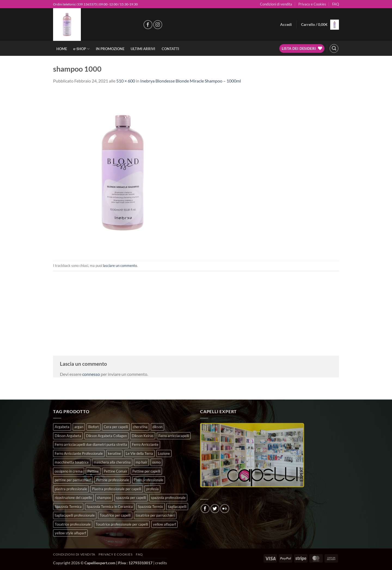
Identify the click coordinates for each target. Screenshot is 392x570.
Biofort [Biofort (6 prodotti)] (94, 427)
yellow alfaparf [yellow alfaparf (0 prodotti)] (164, 524)
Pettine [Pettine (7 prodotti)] (93, 471)
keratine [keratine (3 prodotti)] (114, 453)
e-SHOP (81, 49)
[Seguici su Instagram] (158, 25)
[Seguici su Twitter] (215, 509)
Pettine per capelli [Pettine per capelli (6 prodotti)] (146, 471)
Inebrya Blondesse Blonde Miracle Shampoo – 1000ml (191, 81)
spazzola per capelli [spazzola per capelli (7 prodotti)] (131, 498)
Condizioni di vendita (276, 4)
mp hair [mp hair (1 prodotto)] (141, 462)
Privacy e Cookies (312, 4)
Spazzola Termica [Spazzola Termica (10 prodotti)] (68, 507)
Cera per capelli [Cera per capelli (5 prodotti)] (116, 427)
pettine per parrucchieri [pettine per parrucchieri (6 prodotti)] (73, 480)
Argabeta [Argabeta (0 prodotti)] (62, 427)
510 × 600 (126, 81)
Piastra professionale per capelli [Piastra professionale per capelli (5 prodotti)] (117, 489)
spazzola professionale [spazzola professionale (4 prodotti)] (168, 498)
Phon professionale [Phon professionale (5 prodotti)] (149, 480)
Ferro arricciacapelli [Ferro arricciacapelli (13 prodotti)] (174, 436)
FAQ (336, 4)
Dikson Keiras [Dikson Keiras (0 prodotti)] (143, 436)
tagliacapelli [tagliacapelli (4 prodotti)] (177, 507)
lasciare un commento (120, 266)
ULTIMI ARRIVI (143, 49)
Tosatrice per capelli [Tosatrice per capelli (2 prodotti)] (115, 515)
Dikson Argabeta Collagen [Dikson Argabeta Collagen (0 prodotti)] (106, 436)
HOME (62, 49)
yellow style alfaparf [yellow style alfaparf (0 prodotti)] (70, 533)
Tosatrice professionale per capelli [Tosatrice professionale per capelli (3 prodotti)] (122, 524)
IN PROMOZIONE (110, 49)
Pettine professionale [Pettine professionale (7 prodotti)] (113, 480)
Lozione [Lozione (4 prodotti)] (164, 453)
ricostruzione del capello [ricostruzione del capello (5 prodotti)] (73, 498)
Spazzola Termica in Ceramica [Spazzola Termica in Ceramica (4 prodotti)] (110, 507)
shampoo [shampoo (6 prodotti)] (104, 498)
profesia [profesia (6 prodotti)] (152, 489)
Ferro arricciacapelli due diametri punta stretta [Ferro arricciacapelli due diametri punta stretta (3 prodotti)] (91, 444)
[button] (286, 25)
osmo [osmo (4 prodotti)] (156, 462)
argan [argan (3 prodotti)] (79, 427)
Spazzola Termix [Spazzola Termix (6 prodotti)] (150, 507)
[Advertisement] (196, 309)
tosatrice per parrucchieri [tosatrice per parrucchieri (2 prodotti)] (155, 515)
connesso (91, 374)
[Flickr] (225, 509)
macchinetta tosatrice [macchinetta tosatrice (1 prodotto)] (72, 462)
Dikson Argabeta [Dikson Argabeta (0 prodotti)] (68, 436)
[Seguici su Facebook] (148, 25)
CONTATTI (170, 49)
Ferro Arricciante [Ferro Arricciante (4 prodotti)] (145, 444)
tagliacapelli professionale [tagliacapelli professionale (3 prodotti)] (75, 515)
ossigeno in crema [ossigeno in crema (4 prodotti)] (69, 471)
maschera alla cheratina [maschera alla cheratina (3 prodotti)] (112, 462)
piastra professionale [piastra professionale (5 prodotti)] (71, 489)
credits (161, 563)
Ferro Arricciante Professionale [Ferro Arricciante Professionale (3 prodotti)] (79, 453)
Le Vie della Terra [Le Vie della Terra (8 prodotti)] (139, 453)
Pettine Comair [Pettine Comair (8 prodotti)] (116, 471)
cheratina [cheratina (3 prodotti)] (140, 427)
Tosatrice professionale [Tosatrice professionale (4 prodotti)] (73, 524)
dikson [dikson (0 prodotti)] (157, 427)
